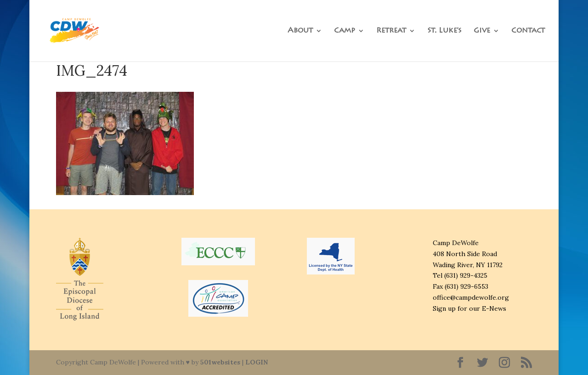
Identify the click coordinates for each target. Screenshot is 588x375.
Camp (345, 31)
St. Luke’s (444, 31)
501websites (220, 362)
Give (482, 31)
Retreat (391, 31)
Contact (528, 31)
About (300, 31)
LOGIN (257, 362)
